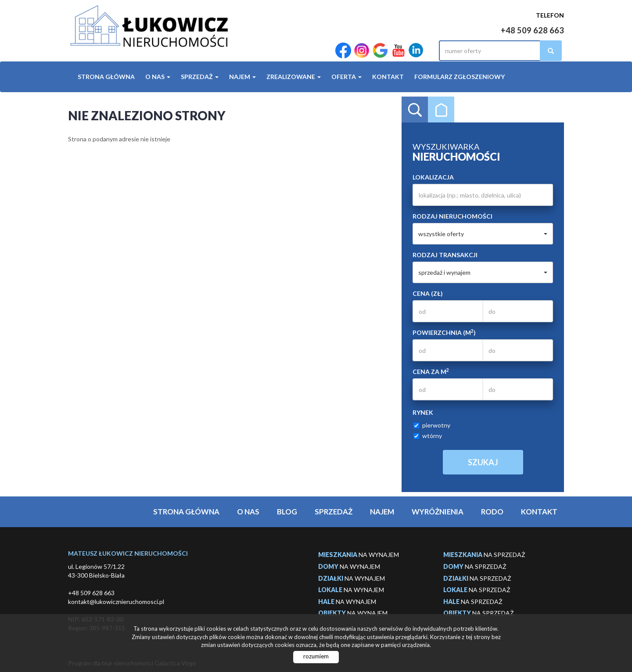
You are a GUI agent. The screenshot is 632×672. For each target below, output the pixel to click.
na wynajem (359, 555)
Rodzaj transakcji (445, 255)
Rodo (492, 512)
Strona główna (106, 77)
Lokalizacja (433, 177)
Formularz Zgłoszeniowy (460, 77)
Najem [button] (242, 77)
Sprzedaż (334, 512)
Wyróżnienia (438, 512)
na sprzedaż (484, 555)
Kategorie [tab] (441, 110)
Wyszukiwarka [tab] (415, 110)
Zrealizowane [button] (294, 77)
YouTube (399, 51)
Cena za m (431, 371)
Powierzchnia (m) (444, 332)
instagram (362, 51)
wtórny (428, 436)
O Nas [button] (158, 77)
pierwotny (432, 425)
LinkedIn (416, 51)
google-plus (380, 51)
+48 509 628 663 (532, 30)
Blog (287, 512)
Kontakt (388, 77)
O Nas (248, 512)
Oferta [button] (347, 77)
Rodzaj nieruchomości (452, 216)
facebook (343, 51)
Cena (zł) (428, 293)
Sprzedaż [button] (200, 77)
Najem (382, 512)
